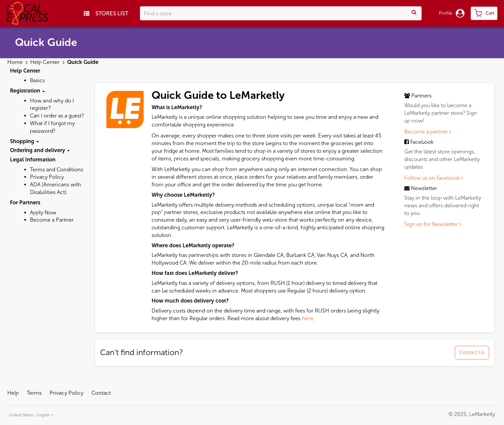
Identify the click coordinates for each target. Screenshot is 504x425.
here (308, 318)
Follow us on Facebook (434, 178)
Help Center (46, 62)
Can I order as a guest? (57, 116)
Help (13, 393)
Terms (34, 393)
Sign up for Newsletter (433, 224)
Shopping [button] (24, 141)
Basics (37, 80)
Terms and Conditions (57, 170)
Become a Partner (52, 220)
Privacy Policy (47, 177)
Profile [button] (452, 13)
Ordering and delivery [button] (40, 150)
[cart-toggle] (484, 13)
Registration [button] (27, 91)
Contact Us (472, 352)
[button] (30, 414)
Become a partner (428, 132)
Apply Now (43, 212)
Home (16, 62)
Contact (101, 393)
